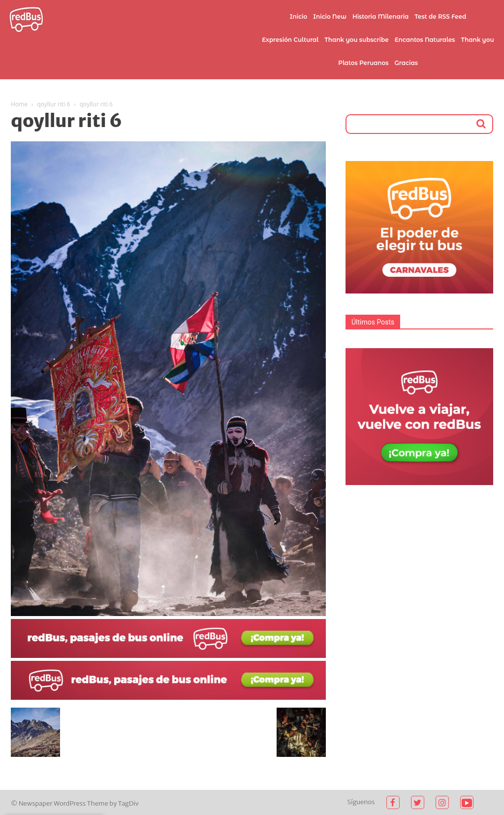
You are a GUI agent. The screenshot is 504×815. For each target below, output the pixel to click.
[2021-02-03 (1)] (168, 697)
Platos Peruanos (363, 63)
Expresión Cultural (290, 40)
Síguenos (361, 802)
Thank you (478, 40)
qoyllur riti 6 (53, 104)
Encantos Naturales (425, 40)
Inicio (299, 16)
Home (19, 104)
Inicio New (330, 16)
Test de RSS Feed (440, 16)
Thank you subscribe (356, 40)
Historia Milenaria (380, 16)
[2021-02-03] (168, 655)
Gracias (406, 63)
